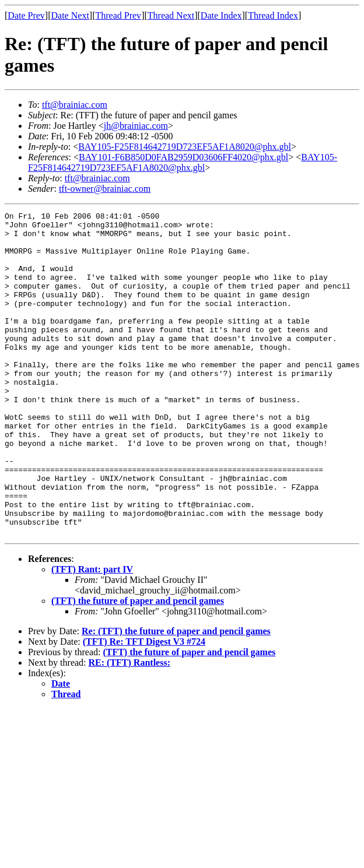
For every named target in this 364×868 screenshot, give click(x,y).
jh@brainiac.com (136, 126)
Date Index (221, 15)
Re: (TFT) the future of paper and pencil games (176, 696)
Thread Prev (118, 15)
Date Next (70, 15)
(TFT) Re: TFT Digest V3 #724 (144, 706)
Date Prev (26, 15)
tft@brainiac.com (75, 105)
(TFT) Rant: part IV (92, 634)
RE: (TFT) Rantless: (129, 727)
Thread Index (273, 15)
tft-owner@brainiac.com (105, 189)
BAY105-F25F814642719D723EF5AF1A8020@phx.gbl (185, 147)
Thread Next (171, 15)
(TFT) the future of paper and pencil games (138, 665)
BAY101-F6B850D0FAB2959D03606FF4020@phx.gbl (183, 157)
